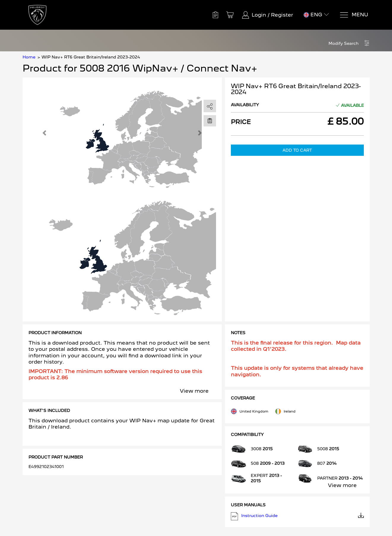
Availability (245, 105)
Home (29, 57)
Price (241, 122)
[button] (349, 43)
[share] (210, 106)
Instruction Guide (297, 516)
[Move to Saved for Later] (210, 120)
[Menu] (354, 15)
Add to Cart (297, 150)
